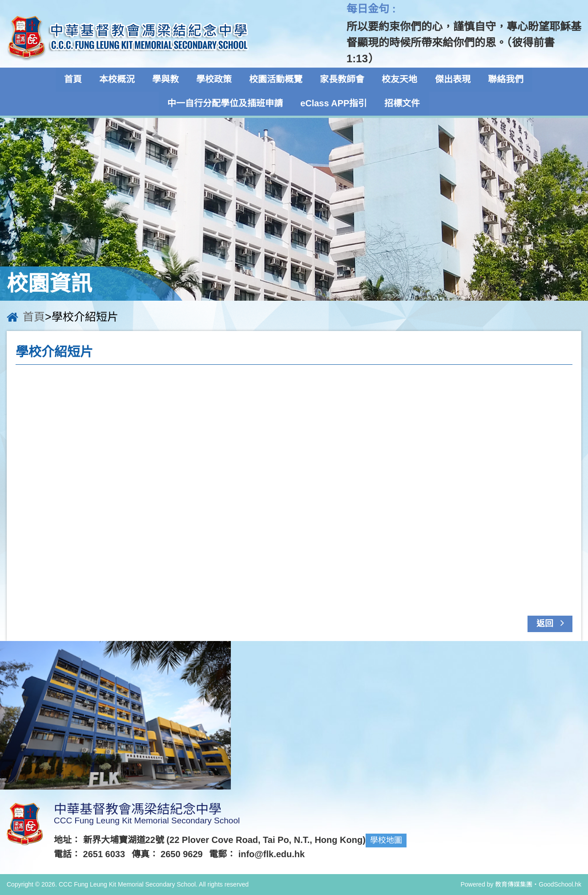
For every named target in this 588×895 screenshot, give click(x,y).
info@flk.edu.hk (272, 854)
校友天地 (399, 80)
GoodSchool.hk (560, 884)
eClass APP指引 (334, 104)
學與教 (167, 80)
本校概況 (119, 80)
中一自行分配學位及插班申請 (226, 104)
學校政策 (215, 80)
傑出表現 (451, 80)
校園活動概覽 (276, 80)
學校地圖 (386, 840)
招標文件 (402, 104)
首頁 (75, 80)
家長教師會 (342, 80)
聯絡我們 (504, 80)
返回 (553, 623)
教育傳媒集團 (514, 884)
